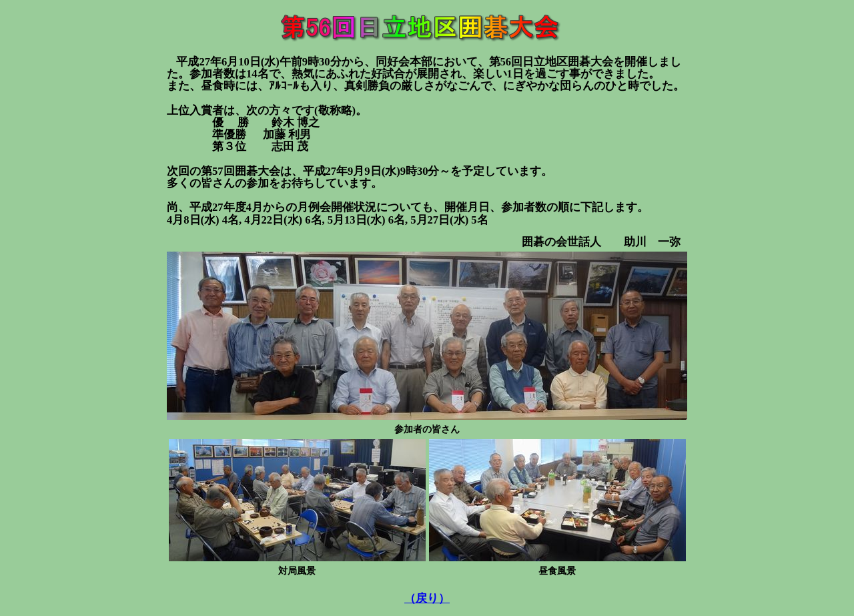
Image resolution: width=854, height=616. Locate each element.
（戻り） (427, 598)
